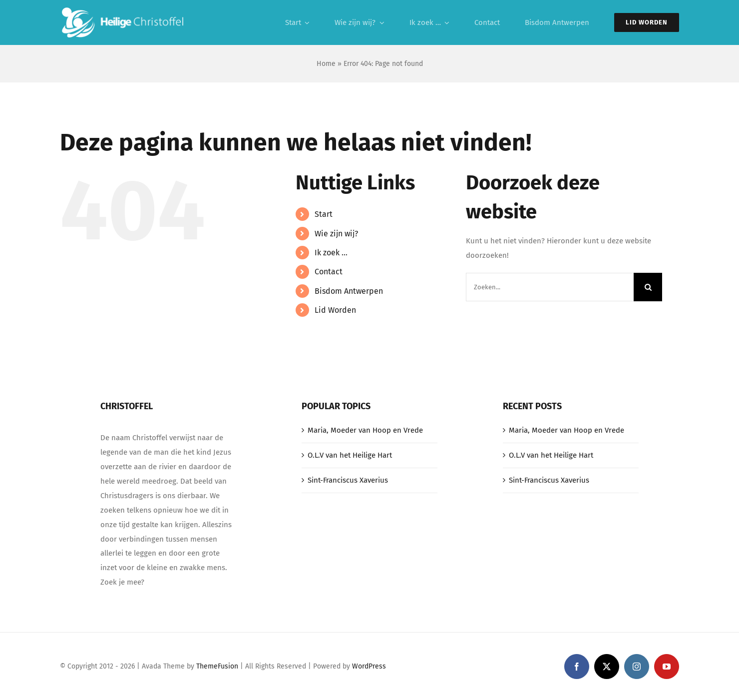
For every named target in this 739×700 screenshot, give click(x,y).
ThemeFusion (217, 666)
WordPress (369, 666)
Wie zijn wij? (336, 234)
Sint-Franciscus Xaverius (348, 480)
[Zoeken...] (550, 287)
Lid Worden (335, 310)
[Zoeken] (648, 287)
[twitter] (607, 667)
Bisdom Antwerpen (349, 291)
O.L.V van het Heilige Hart (350, 455)
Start (324, 214)
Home (326, 64)
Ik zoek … (331, 253)
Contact (329, 272)
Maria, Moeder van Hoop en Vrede (365, 430)
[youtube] (667, 667)
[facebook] (577, 667)
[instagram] (637, 667)
